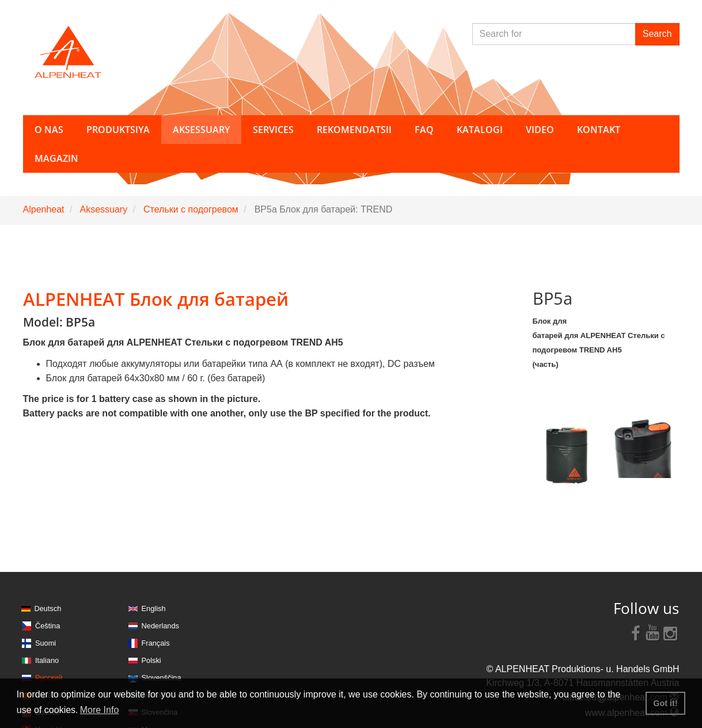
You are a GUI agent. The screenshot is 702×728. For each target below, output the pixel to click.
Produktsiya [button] (118, 130)
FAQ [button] (424, 130)
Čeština (48, 626)
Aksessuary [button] (201, 130)
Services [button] (273, 130)
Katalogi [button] (480, 130)
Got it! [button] (665, 703)
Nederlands (160, 626)
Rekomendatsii (354, 130)
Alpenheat (44, 209)
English (154, 608)
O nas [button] (49, 130)
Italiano (47, 660)
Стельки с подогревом (191, 209)
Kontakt (599, 130)
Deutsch (48, 608)
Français (156, 643)
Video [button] (540, 130)
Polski (151, 660)
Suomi (45, 643)
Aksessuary (103, 209)
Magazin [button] (56, 158)
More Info (100, 710)
